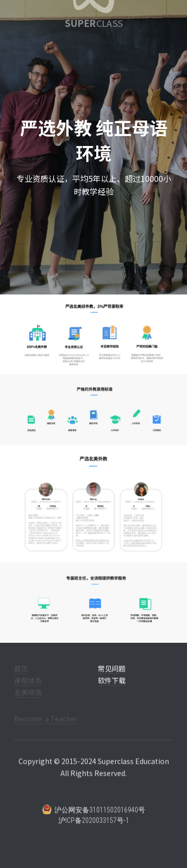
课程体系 (28, 688)
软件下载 (112, 688)
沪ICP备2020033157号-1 (94, 828)
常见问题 (112, 676)
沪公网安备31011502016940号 (93, 817)
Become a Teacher (46, 726)
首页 (21, 676)
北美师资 (28, 700)
